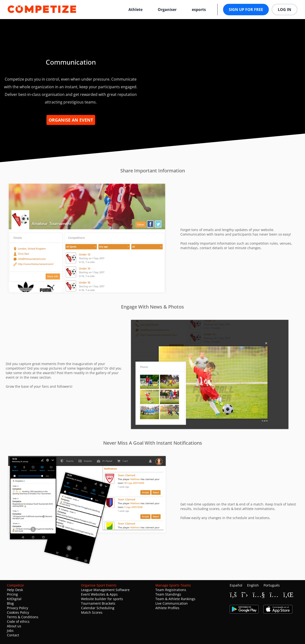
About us (14, 626)
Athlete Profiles (167, 608)
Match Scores (92, 612)
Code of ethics (18, 621)
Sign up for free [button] (246, 10)
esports (199, 10)
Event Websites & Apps (99, 594)
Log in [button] (285, 10)
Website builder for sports (102, 599)
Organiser (167, 10)
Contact (13, 635)
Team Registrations (171, 590)
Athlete (135, 10)
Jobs (10, 631)
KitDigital (14, 599)
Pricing (12, 594)
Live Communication (172, 603)
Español (236, 585)
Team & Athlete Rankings (175, 599)
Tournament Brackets (98, 603)
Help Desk (15, 590)
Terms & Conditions (23, 617)
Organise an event (71, 120)
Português (272, 585)
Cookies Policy (18, 612)
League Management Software (105, 590)
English (253, 585)
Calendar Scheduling (98, 608)
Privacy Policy (18, 608)
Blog (10, 603)
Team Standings (168, 594)
